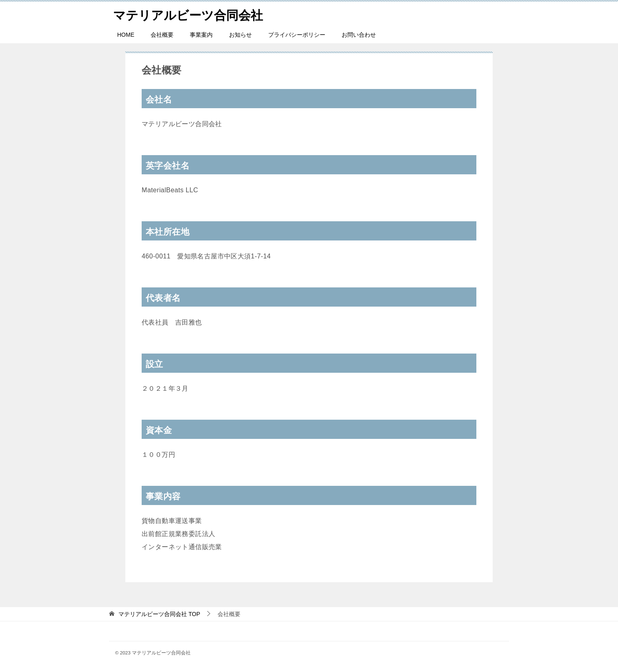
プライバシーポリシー (297, 35)
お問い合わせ (359, 35)
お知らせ (240, 35)
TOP (159, 614)
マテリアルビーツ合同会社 (188, 14)
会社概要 (162, 35)
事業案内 (201, 35)
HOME (126, 35)
